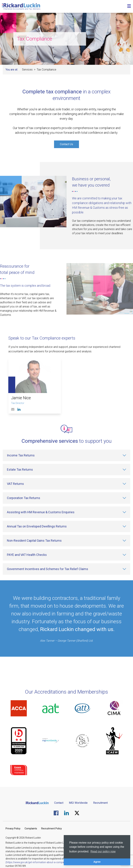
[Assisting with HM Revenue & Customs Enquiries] (66, 512)
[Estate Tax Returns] (66, 470)
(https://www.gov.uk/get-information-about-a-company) (36, 862)
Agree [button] (97, 862)
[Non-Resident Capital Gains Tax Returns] (66, 541)
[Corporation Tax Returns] (66, 498)
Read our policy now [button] (103, 851)
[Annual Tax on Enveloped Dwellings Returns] (66, 526)
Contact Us (66, 144)
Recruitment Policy (52, 829)
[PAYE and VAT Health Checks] (66, 555)
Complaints (31, 829)
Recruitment (100, 803)
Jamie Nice (21, 398)
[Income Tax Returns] (66, 455)
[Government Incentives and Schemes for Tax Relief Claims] (66, 569)
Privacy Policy (13, 829)
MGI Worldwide (78, 803)
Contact (59, 803)
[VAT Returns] (66, 484)
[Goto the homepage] (21, 6)
